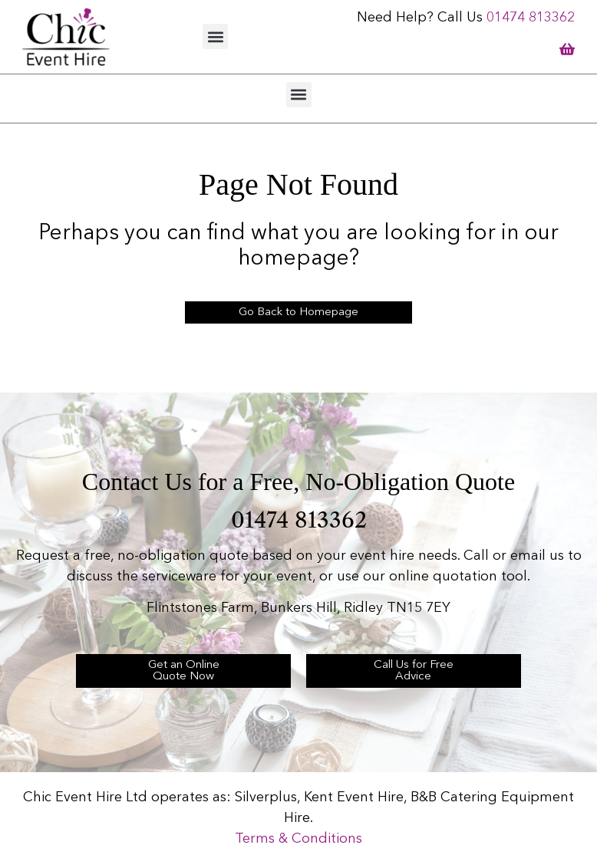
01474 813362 (531, 18)
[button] (215, 36)
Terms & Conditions (298, 839)
